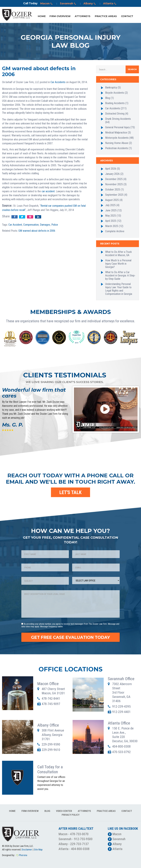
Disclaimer (27, 850)
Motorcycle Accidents (117, 138)
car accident (48, 191)
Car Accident (15, 225)
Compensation (31, 225)
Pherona (23, 855)
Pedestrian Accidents (117, 148)
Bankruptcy (111, 87)
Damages (45, 225)
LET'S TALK (70, 492)
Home (42, 16)
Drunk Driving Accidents (118, 119)
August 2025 (112, 200)
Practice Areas (106, 16)
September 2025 (114, 195)
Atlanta (110, 4)
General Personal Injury (117, 127)
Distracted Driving (115, 114)
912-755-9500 (83, 839)
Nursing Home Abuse (117, 143)
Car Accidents (58, 82)
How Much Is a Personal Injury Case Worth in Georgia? (118, 264)
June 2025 (111, 210)
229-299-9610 (51, 750)
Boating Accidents (115, 103)
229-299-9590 (51, 744)
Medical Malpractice (116, 133)
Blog (108, 98)
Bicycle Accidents (115, 93)
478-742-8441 (51, 699)
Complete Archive (115, 231)
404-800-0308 (121, 746)
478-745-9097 (51, 704)
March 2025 (112, 226)
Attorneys (83, 16)
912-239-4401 (121, 712)
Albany (90, 4)
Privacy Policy (71, 815)
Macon (47, 4)
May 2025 (111, 216)
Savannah (68, 4)
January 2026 (112, 174)
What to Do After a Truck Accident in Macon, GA (118, 253)
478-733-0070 (79, 834)
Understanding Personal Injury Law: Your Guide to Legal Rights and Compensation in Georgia (119, 289)
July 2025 (110, 205)
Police (55, 225)
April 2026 (111, 169)
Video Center (64, 811)
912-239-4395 (121, 707)
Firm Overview (60, 16)
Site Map (38, 850)
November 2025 (114, 184)
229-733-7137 (79, 844)
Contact (127, 16)
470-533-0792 (121, 752)
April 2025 (111, 221)
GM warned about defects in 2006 (37, 231)
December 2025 (114, 179)
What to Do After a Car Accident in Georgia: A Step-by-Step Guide (120, 275)
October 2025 (113, 190)
